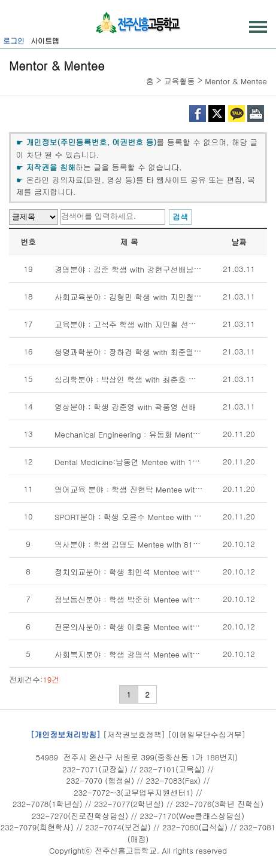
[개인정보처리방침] (66, 734)
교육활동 (180, 81)
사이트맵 (45, 40)
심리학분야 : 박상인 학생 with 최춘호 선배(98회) (140, 379)
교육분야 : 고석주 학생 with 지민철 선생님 (129, 324)
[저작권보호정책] (134, 734)
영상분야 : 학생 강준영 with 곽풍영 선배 (125, 407)
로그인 (14, 40)
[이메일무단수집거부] (207, 734)
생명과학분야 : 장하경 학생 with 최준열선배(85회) (143, 352)
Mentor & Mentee (236, 81)
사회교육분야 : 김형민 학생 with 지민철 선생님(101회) (151, 297)
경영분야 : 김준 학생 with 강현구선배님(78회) (135, 269)
